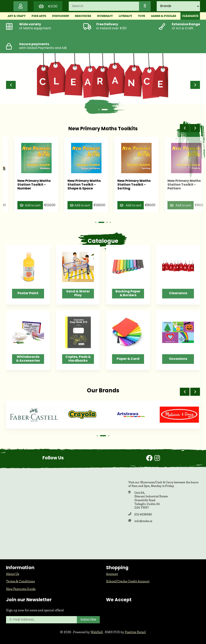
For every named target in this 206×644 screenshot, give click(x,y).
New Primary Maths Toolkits (103, 129)
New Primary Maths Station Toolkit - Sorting (176, 185)
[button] (11, 85)
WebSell (97, 632)
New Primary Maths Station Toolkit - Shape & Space (126, 185)
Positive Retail (135, 632)
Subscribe (88, 620)
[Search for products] (104, 6)
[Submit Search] (145, 6)
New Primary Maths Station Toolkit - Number (76, 185)
